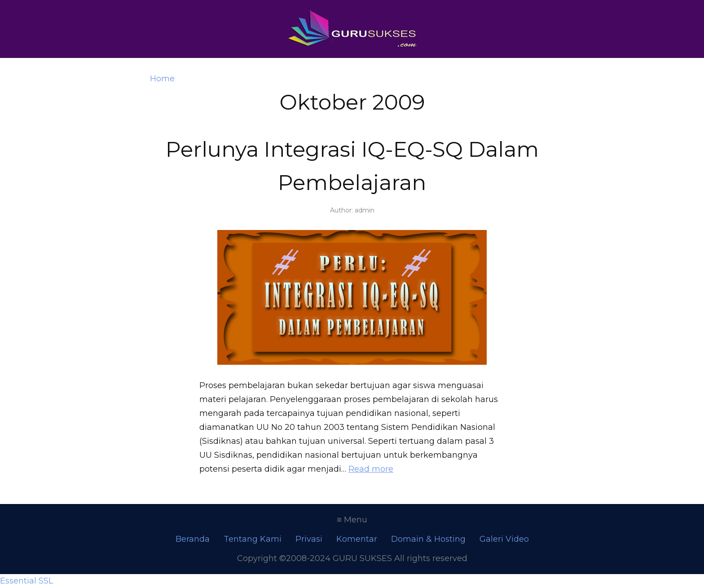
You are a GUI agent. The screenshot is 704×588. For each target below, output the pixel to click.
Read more (371, 469)
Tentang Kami (253, 539)
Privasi (309, 539)
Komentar (357, 539)
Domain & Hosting (428, 539)
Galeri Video (504, 539)
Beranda (193, 539)
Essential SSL (26, 581)
